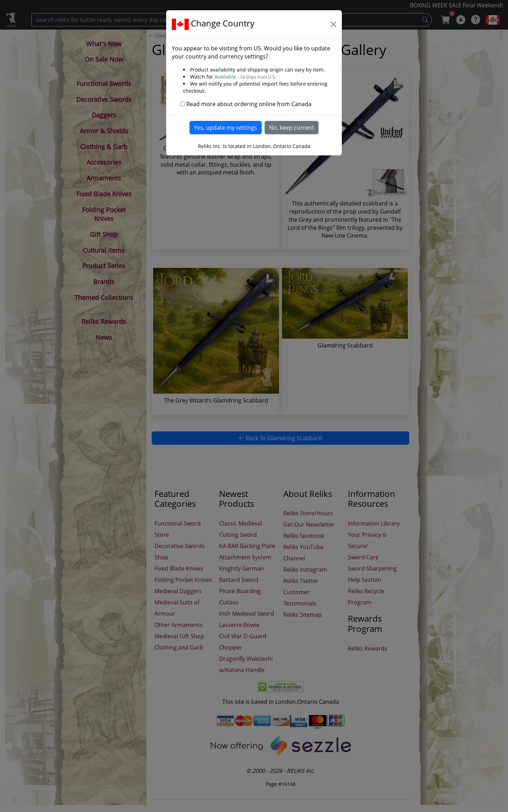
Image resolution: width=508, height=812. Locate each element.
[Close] (333, 24)
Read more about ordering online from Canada (249, 104)
